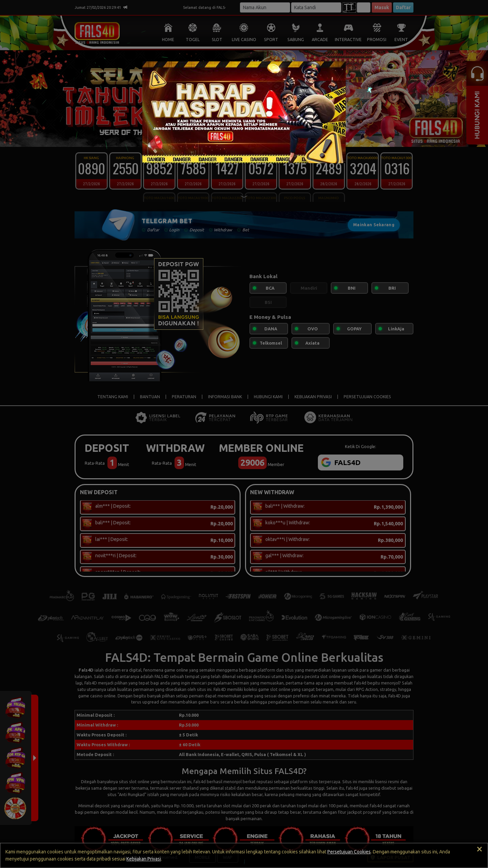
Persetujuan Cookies (349, 852)
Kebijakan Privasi (144, 859)
